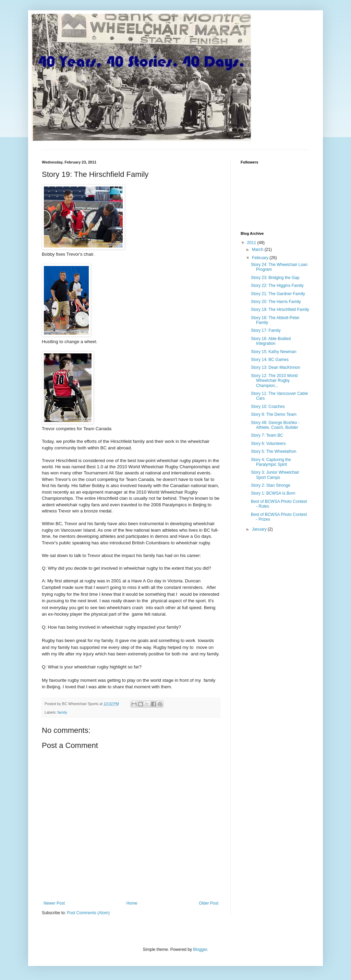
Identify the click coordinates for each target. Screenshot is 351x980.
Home (132, 903)
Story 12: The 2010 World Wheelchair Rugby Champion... (274, 381)
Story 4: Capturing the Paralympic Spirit (271, 462)
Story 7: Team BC (267, 435)
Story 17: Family (266, 330)
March (258, 250)
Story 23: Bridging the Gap (275, 278)
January (260, 529)
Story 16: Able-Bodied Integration (271, 341)
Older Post (209, 903)
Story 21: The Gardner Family (278, 294)
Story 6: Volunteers (268, 444)
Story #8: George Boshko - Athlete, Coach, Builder (275, 425)
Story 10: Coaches (268, 407)
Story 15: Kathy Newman (274, 352)
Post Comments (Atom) (88, 913)
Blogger (200, 949)
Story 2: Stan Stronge (271, 485)
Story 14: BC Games (270, 360)
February (261, 258)
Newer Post (54, 903)
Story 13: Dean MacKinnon (275, 367)
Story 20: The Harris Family (276, 302)
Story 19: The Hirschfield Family (280, 310)
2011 (252, 243)
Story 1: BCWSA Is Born (273, 493)
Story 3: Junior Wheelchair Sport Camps (275, 475)
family (62, 712)
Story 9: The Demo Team (274, 414)
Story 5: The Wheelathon (274, 451)
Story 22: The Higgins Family (277, 286)
